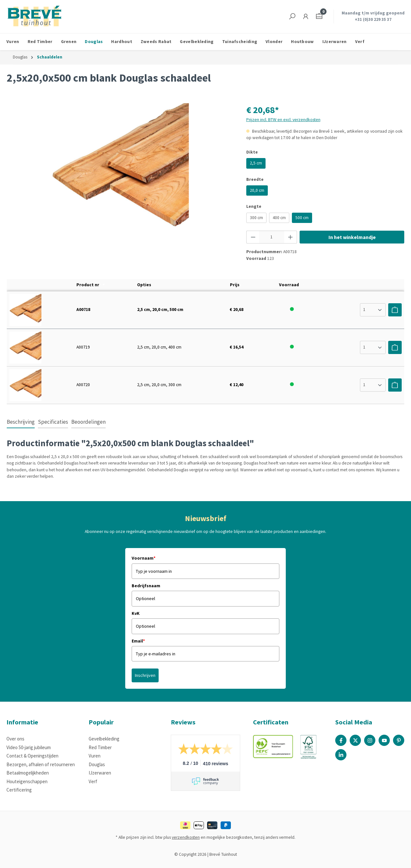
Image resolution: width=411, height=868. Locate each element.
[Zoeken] (292, 17)
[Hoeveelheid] (272, 237)
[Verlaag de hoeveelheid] (253, 237)
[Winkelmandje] (319, 17)
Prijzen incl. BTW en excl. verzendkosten (283, 120)
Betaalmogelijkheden (28, 773)
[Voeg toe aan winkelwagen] (395, 310)
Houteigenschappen (27, 781)
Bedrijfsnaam (146, 586)
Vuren (95, 756)
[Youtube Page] (384, 740)
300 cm (256, 218)
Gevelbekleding (104, 739)
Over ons (15, 739)
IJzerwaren (100, 773)
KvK (136, 613)
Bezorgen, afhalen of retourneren (41, 764)
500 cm (302, 218)
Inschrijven (145, 675)
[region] (120, 172)
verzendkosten (186, 837)
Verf (93, 781)
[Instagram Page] (370, 740)
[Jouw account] (306, 17)
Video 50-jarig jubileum (29, 747)
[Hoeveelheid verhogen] (291, 237)
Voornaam (144, 558)
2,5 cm (256, 163)
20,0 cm (257, 190)
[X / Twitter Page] (355, 740)
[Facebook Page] (341, 740)
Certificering (19, 790)
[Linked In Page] (341, 755)
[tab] (21, 422)
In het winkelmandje (352, 237)
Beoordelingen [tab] (88, 422)
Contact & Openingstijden (32, 756)
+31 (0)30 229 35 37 (373, 19)
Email (138, 641)
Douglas (97, 764)
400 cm (279, 218)
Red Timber (100, 747)
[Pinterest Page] (399, 740)
